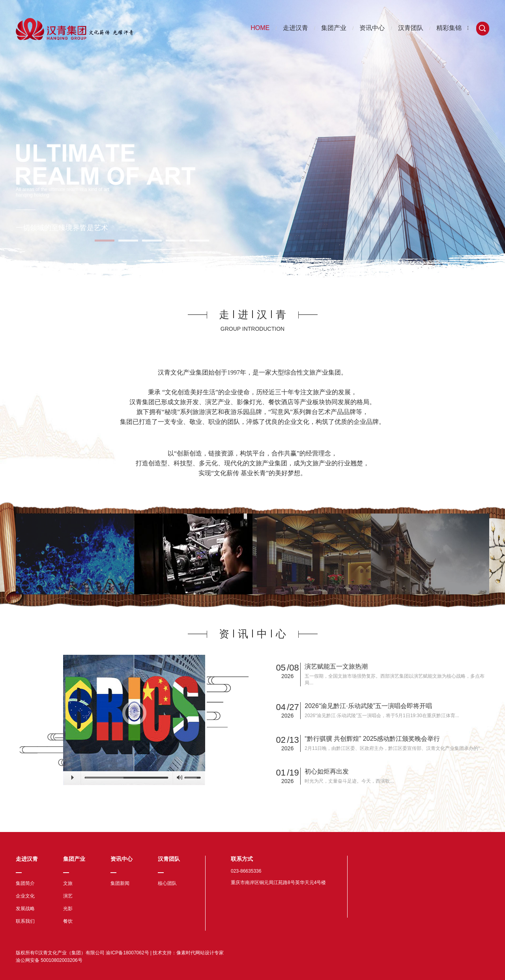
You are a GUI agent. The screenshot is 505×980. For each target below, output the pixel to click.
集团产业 (334, 28)
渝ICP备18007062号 (127, 953)
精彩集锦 (449, 28)
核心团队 (167, 883)
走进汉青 (296, 28)
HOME (260, 28)
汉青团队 (411, 28)
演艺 (68, 896)
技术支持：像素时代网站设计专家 (188, 953)
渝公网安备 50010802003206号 (49, 960)
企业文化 (25, 896)
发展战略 (25, 909)
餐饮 (68, 921)
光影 (68, 909)
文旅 (68, 883)
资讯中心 (372, 28)
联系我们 (25, 921)
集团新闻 (120, 883)
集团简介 (25, 883)
